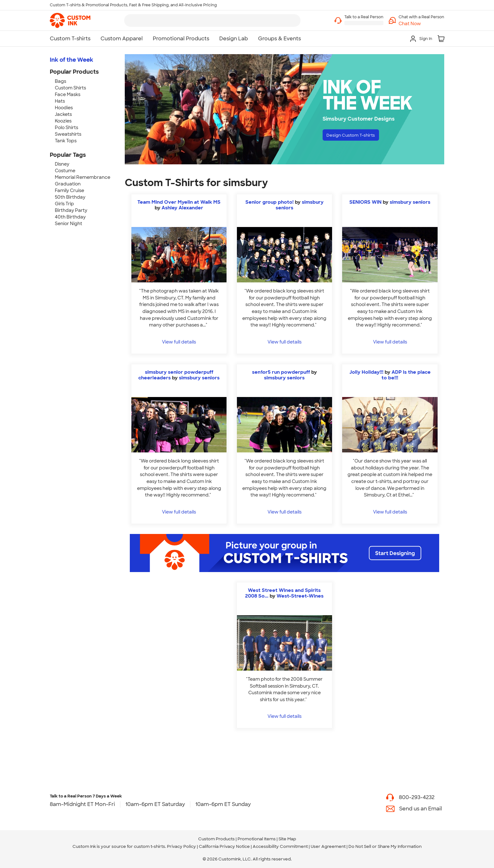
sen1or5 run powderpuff (281, 372)
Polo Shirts (66, 128)
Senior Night (69, 224)
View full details (179, 342)
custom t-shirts (149, 846)
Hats (60, 101)
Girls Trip (64, 204)
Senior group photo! (270, 202)
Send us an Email (421, 809)
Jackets (63, 114)
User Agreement (328, 846)
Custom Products (216, 839)
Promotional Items (257, 839)
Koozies (63, 121)
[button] (421, 24)
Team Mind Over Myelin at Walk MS (179, 202)
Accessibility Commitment (280, 846)
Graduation (68, 184)
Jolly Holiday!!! (366, 372)
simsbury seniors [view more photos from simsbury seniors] (410, 202)
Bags (60, 81)
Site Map (287, 839)
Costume (65, 171)
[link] (70, 20)
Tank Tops (66, 141)
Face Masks (68, 94)
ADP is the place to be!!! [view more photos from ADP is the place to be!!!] (406, 375)
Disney (62, 164)
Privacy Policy (181, 846)
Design (357, 136)
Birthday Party (71, 210)
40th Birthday (70, 217)
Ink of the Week (72, 60)
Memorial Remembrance (83, 177)
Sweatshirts (68, 134)
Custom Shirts (70, 88)
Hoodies (64, 108)
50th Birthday (70, 197)
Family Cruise (69, 190)
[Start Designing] (284, 553)
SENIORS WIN (366, 202)
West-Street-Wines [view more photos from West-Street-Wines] (300, 596)
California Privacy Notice (224, 846)
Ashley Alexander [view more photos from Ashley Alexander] (182, 208)
